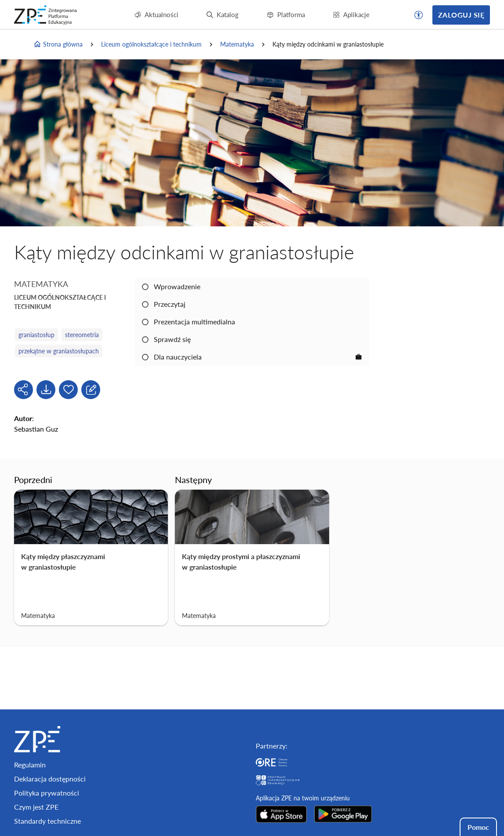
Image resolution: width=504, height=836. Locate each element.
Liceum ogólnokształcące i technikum (151, 44)
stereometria (82, 335)
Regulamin (30, 765)
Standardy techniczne (47, 821)
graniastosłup (36, 335)
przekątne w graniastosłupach (59, 351)
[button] (419, 15)
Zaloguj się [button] (461, 15)
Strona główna (58, 44)
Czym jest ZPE (36, 807)
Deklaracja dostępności (50, 779)
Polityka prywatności (47, 793)
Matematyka (237, 44)
